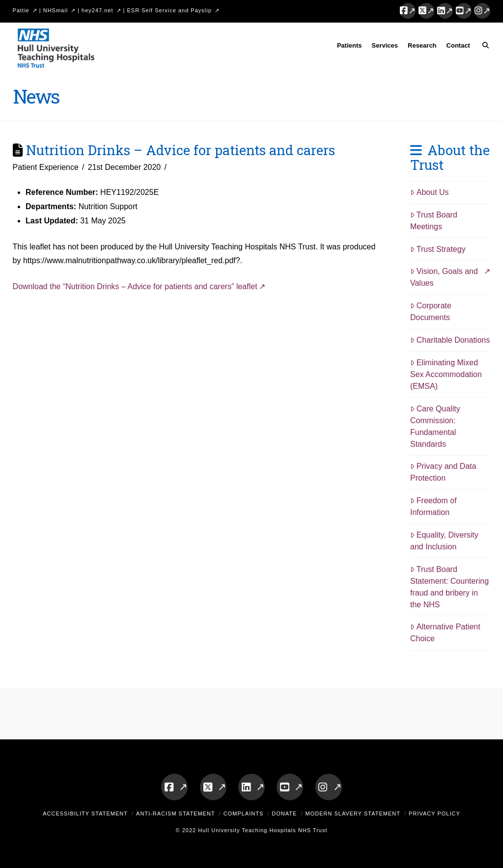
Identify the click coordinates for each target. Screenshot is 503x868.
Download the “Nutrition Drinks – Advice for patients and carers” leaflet (135, 286)
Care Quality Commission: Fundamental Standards (435, 426)
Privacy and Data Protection (443, 472)
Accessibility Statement (85, 814)
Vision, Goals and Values (444, 277)
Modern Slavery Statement (353, 814)
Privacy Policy (434, 814)
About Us (430, 192)
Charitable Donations (450, 340)
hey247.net (97, 10)
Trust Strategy (438, 249)
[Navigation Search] (483, 47)
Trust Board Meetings (434, 221)
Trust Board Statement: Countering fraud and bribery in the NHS (449, 587)
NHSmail (56, 10)
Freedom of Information (433, 506)
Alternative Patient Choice (445, 633)
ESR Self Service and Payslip (169, 10)
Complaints (244, 814)
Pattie (21, 10)
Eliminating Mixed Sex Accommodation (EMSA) (446, 374)
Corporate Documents (431, 312)
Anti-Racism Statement (176, 814)
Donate (284, 814)
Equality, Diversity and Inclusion (444, 541)
